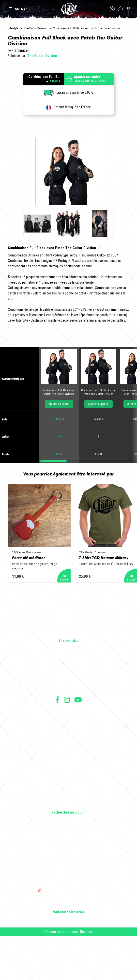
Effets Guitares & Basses (68, 835)
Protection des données (69, 772)
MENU (21, 9)
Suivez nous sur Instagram (67, 743)
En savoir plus (68, 684)
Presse (69, 731)
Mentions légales (69, 766)
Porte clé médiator (29, 605)
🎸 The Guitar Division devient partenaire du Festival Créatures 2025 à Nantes (69, 936)
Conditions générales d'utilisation (68, 755)
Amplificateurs (68, 829)
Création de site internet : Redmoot (68, 975)
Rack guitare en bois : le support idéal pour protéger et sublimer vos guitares (69, 910)
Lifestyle (13, 28)
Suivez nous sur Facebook (57, 743)
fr (129, 9)
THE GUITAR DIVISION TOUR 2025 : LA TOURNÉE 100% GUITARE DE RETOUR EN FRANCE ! (69, 923)
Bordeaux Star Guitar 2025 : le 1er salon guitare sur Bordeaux (68, 947)
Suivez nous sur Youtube (78, 743)
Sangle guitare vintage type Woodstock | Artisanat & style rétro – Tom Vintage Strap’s (68, 898)
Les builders (69, 710)
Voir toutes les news (68, 956)
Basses (69, 822)
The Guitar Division (69, 9)
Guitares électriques (68, 808)
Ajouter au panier (59, 448)
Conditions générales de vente (69, 761)
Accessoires (68, 842)
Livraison (69, 783)
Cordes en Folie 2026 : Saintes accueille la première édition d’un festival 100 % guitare (69, 885)
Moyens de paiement (69, 777)
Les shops (68, 717)
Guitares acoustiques (68, 815)
